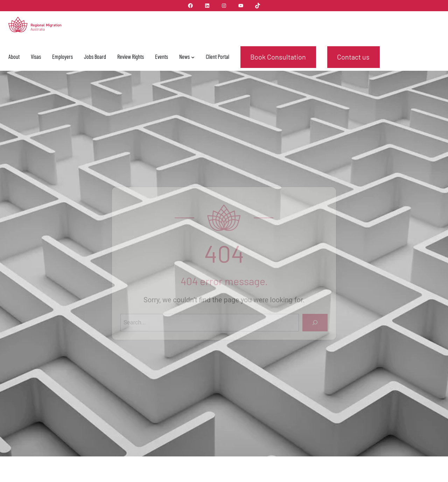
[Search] (315, 323)
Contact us (353, 57)
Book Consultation (278, 57)
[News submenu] (193, 57)
